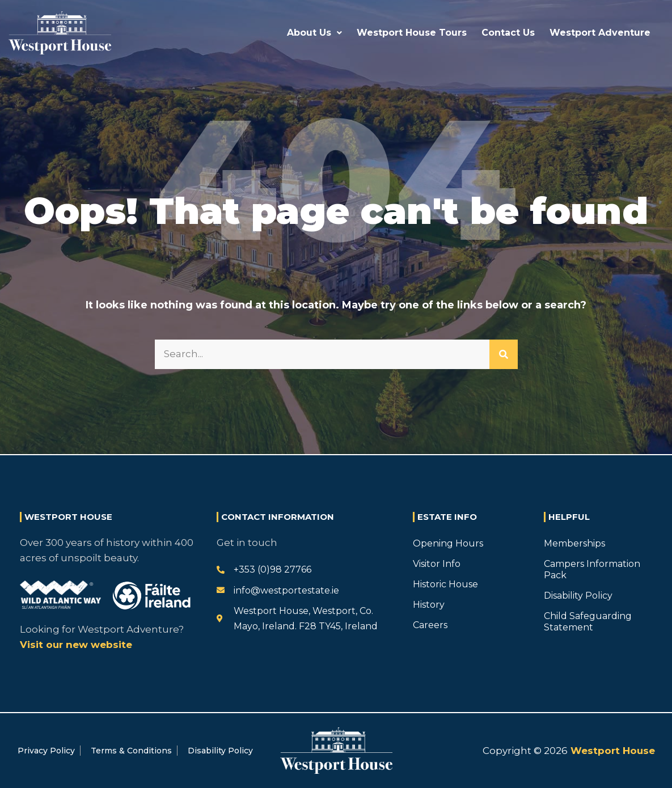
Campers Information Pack (592, 569)
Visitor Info (437, 564)
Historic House (445, 584)
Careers (430, 625)
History (429, 605)
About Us (314, 33)
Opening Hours (448, 543)
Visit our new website (76, 645)
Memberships (574, 543)
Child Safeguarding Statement (588, 622)
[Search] (504, 354)
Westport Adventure (600, 33)
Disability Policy (578, 596)
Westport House (611, 751)
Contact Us (508, 33)
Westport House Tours (412, 33)
